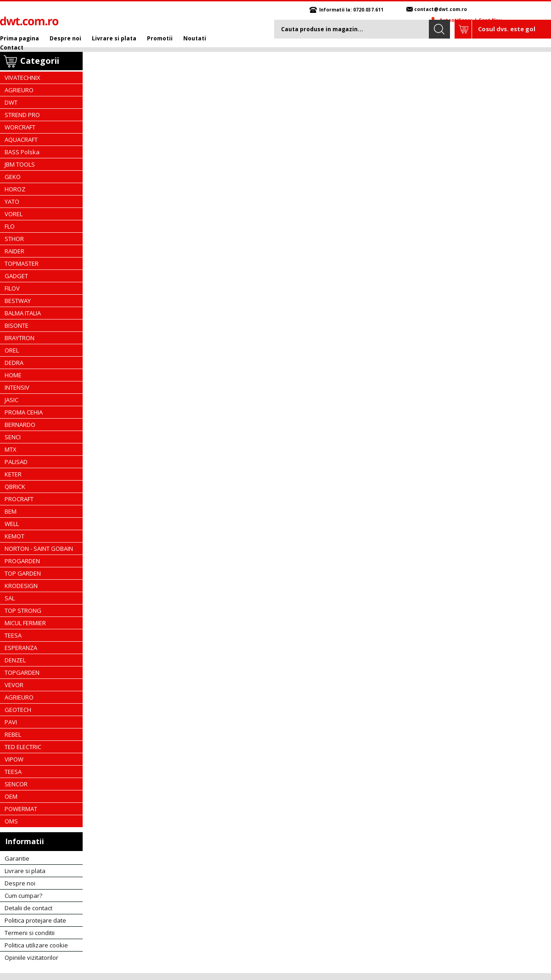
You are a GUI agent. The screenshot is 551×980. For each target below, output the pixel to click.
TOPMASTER (22, 263)
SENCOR (16, 784)
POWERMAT (21, 809)
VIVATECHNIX (22, 78)
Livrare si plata (114, 38)
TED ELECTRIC (23, 747)
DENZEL (15, 660)
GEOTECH (18, 710)
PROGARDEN (22, 561)
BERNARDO (20, 425)
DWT (11, 102)
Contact (12, 48)
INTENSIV (17, 387)
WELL (12, 524)
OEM (11, 796)
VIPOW (14, 759)
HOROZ (15, 189)
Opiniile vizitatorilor (31, 958)
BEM (11, 511)
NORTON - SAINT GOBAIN (39, 549)
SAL (10, 598)
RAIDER (14, 251)
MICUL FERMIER (25, 623)
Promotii (160, 38)
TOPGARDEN (22, 672)
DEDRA (14, 363)
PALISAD (16, 462)
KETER (13, 474)
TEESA (13, 635)
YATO (12, 202)
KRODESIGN (21, 586)
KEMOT (14, 536)
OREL (12, 350)
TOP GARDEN (23, 573)
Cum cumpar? (23, 896)
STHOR (14, 239)
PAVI (11, 722)
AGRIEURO (19, 90)
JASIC (11, 400)
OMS (11, 821)
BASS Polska (22, 152)
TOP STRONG (23, 610)
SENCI (13, 437)
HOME (13, 375)
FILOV (12, 288)
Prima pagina (20, 38)
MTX (11, 449)
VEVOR (14, 685)
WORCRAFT (20, 127)
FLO (10, 226)
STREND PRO (22, 115)
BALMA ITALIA (23, 313)
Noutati (195, 38)
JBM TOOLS (20, 164)
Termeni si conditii (30, 933)
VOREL (14, 214)
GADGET (16, 276)
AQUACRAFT (21, 140)
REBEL (13, 734)
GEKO (13, 177)
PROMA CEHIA (24, 412)
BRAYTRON (20, 338)
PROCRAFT (19, 499)
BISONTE (17, 325)
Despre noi (65, 38)
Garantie (17, 858)
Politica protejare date (35, 920)
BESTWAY (18, 301)
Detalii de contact (28, 908)
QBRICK (15, 487)
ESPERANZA (21, 648)
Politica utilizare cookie (36, 945)
